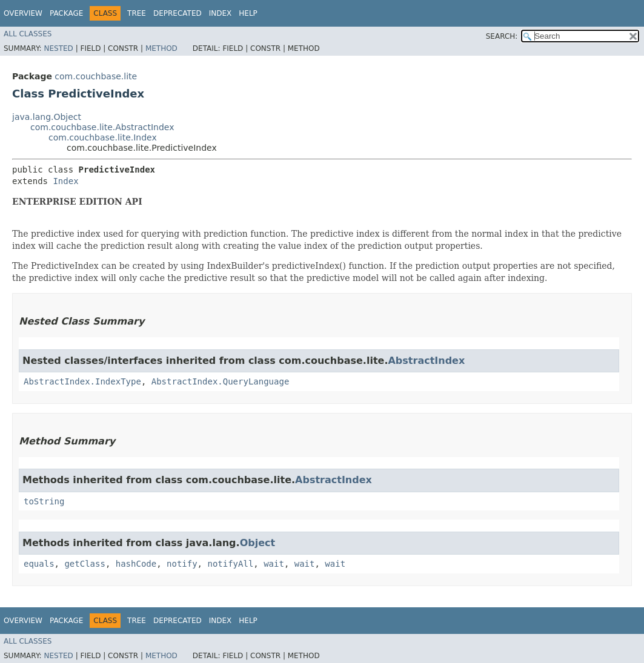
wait (274, 564)
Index (221, 13)
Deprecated (178, 13)
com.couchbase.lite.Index (103, 137)
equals (39, 564)
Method (161, 48)
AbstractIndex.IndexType (82, 381)
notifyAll (230, 564)
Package (66, 13)
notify (182, 564)
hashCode (136, 564)
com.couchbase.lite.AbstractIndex (102, 127)
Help (248, 13)
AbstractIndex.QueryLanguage (221, 381)
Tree (137, 13)
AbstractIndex (426, 361)
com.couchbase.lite (96, 76)
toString (44, 501)
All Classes (28, 34)
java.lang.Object (47, 117)
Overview (23, 13)
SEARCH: (502, 36)
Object (258, 543)
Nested (58, 48)
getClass (85, 564)
